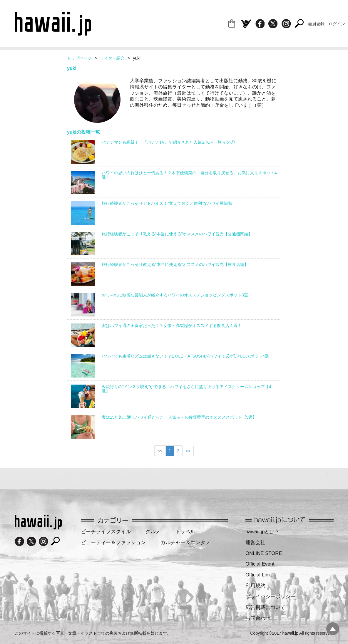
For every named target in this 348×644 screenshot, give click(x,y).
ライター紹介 (112, 58)
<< (160, 451)
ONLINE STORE (264, 553)
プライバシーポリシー (270, 597)
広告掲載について (265, 607)
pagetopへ (333, 629)
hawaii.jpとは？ (262, 532)
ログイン (337, 24)
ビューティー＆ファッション (113, 542)
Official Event (260, 564)
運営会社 (255, 542)
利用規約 (255, 586)
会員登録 (316, 24)
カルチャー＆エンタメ (185, 542)
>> (188, 451)
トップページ (79, 58)
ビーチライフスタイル (106, 532)
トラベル (185, 532)
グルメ (153, 532)
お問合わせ (258, 618)
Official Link (258, 575)
